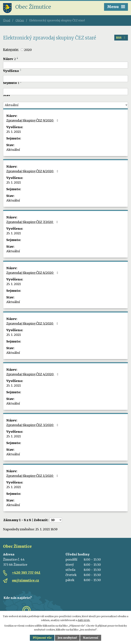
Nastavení (91, 638)
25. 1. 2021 (14, 132)
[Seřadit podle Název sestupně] (18, 59)
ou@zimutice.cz (26, 580)
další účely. (84, 620)
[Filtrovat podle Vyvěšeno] (65, 79)
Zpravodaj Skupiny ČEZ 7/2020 (33, 222)
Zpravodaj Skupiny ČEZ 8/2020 (33, 171)
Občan (20, 20)
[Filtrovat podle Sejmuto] (65, 92)
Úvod (7, 20)
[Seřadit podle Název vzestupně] (18, 57)
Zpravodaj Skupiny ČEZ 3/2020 (33, 425)
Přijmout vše (42, 638)
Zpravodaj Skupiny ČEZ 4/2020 (33, 374)
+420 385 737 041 (26, 573)
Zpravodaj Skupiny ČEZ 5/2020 (33, 323)
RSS (121, 38)
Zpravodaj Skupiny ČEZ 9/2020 (33, 120)
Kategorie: (11, 49)
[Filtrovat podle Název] (65, 65)
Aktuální (13, 150)
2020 (28, 50)
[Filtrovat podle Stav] (65, 105)
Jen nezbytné (67, 638)
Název (9, 59)
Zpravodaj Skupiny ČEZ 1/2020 (33, 476)
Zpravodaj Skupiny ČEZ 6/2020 (33, 273)
